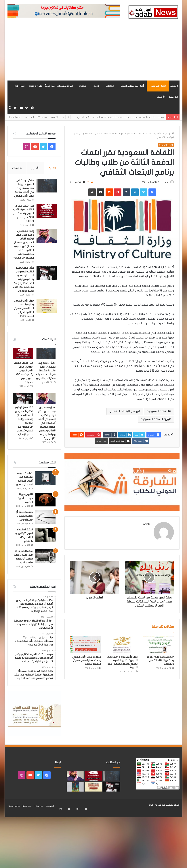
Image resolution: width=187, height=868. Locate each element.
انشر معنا (174, 97)
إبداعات (110, 86)
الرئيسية (174, 86)
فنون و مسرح (35, 86)
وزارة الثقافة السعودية (155, 420)
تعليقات (17, 168)
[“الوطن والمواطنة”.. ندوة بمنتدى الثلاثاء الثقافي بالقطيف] (159, 647)
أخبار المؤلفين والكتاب (132, 86)
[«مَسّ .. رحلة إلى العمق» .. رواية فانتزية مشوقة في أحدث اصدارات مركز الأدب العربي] (45, 187)
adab (165, 182)
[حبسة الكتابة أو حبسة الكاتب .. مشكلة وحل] (45, 535)
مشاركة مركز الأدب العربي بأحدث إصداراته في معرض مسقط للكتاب (87, 663)
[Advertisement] (93, 53)
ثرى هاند (153, 822)
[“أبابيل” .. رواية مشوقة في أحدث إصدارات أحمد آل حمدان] (45, 496)
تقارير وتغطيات (65, 86)
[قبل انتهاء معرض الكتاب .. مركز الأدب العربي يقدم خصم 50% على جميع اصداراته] (45, 212)
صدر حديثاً (50, 86)
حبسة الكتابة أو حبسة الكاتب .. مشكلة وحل (24, 533)
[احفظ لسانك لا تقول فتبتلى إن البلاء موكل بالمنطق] (45, 552)
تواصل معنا (15, 117)
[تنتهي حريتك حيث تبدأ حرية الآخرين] (45, 517)
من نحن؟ (42, 117)
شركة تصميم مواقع (169, 822)
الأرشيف (161, 97)
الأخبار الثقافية (159, 86)
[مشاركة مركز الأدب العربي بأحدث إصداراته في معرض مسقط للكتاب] (86, 647)
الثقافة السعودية (158, 412)
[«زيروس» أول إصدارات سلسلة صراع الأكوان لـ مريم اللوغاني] (75, 804)
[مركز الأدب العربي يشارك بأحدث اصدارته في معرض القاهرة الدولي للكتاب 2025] (45, 318)
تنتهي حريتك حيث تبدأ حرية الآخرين (25, 516)
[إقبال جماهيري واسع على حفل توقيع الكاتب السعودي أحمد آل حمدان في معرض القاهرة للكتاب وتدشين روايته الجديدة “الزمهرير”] (45, 241)
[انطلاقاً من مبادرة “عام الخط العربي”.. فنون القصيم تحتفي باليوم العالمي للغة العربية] (122, 647)
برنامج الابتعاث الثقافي (124, 412)
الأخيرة (53, 168)
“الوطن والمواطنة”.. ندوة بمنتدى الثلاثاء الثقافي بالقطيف (160, 663)
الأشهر (35, 168)
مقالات (82, 86)
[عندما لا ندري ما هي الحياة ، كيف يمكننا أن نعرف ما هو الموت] (45, 574)
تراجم (96, 86)
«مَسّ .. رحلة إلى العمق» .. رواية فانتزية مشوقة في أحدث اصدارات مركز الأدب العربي (121, 117)
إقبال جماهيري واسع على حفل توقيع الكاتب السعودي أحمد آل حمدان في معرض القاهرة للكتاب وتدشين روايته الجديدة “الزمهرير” (24, 251)
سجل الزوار (19, 86)
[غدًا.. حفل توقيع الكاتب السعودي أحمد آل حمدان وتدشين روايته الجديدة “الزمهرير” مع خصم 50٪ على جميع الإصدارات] (45, 282)
